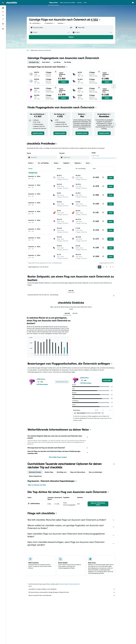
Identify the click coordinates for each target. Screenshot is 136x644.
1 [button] (100, 267)
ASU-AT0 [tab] (67, 313)
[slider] (116, 158)
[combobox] (35, 23)
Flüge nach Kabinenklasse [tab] (78, 472)
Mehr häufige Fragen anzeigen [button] (58, 457)
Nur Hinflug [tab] (68, 62)
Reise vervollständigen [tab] (95, 472)
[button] (3, 3)
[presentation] (99, 20)
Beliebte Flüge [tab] (49, 472)
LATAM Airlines (41, 379)
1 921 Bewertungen (42, 384)
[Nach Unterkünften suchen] (3, 12)
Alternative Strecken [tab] (35, 472)
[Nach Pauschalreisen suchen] (3, 19)
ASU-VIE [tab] (71, 291)
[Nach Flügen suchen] (3, 8)
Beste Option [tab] (46, 62)
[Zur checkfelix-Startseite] (12, 3)
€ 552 (94, 20)
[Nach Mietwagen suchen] (3, 15)
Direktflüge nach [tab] (62, 472)
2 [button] (103, 267)
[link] (38, 133)
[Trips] (3, 24)
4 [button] (110, 267)
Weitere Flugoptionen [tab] (35, 476)
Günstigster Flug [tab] (34, 62)
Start (28, 50)
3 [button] (107, 267)
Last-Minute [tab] (57, 62)
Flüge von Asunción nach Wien (37, 485)
